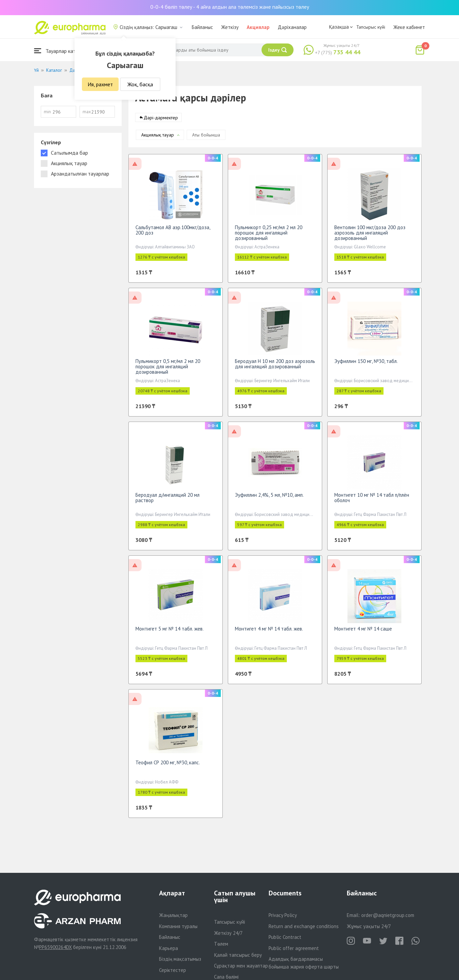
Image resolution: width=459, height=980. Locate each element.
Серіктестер (173, 970)
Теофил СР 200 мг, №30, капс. (168, 766)
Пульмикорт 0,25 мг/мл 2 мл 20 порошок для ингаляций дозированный (269, 236)
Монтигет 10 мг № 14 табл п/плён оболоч (372, 501)
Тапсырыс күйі (371, 27)
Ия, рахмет (100, 84)
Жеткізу (230, 27)
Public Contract (285, 937)
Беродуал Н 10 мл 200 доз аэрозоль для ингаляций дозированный (275, 367)
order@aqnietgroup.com (388, 915)
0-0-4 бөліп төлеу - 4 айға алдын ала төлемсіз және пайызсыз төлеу (230, 7)
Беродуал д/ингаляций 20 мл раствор (167, 501)
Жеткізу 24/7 (228, 933)
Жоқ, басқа (140, 84)
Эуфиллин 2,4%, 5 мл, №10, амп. (269, 498)
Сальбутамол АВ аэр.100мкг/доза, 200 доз (173, 233)
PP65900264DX (55, 947)
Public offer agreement (294, 948)
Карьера (169, 948)
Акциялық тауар (158, 138)
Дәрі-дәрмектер (161, 121)
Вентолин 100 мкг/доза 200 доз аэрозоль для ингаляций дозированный (370, 236)
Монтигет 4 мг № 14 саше (363, 632)
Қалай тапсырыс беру (238, 955)
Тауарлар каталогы (62, 51)
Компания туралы (178, 926)
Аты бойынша (206, 138)
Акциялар (258, 27)
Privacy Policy (283, 915)
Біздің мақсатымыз (180, 959)
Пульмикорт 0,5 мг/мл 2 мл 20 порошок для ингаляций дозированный (168, 370)
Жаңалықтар (173, 915)
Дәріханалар (292, 27)
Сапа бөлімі (226, 977)
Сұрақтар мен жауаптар (241, 966)
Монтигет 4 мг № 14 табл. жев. (269, 632)
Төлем (221, 944)
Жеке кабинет (409, 27)
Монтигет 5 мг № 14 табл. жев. (170, 632)
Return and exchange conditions (304, 926)
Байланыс (202, 27)
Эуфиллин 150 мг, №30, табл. (366, 364)
